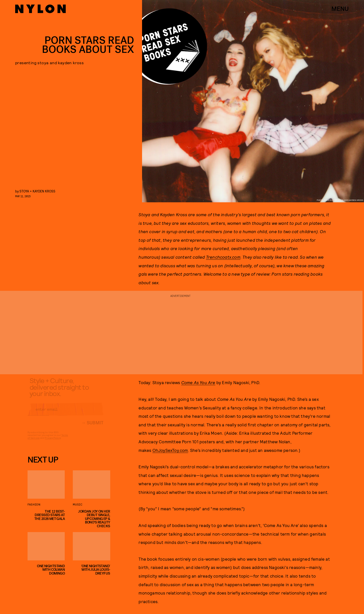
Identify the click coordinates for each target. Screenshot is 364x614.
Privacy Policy (53, 442)
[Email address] (65, 413)
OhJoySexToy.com (170, 450)
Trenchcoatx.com (223, 257)
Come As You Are (198, 382)
